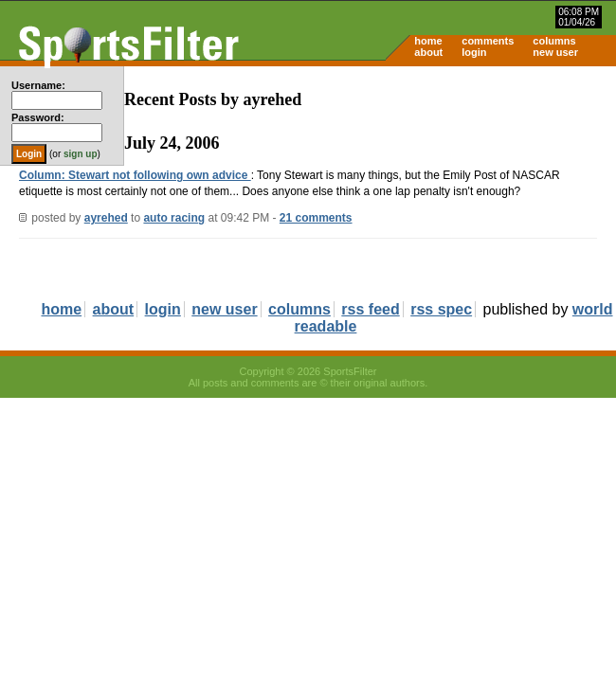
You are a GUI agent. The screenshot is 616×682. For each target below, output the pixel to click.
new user (555, 52)
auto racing (174, 218)
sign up (81, 154)
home (428, 41)
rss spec (441, 309)
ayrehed (106, 218)
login (474, 52)
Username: (38, 85)
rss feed (370, 309)
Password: (38, 117)
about (428, 52)
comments (488, 41)
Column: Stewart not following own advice (135, 175)
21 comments (316, 218)
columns (554, 41)
